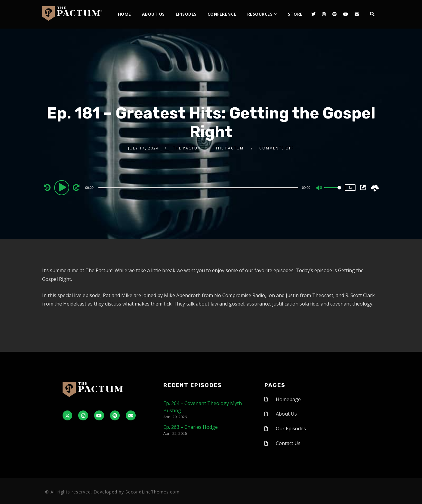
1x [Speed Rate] (350, 187)
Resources (260, 14)
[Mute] (319, 188)
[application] (199, 187)
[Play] (63, 187)
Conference (222, 14)
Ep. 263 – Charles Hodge (191, 427)
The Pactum (187, 148)
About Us (153, 14)
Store (295, 14)
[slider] (198, 188)
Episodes (186, 14)
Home (125, 14)
